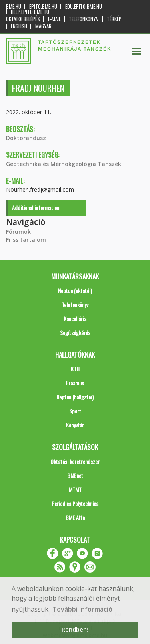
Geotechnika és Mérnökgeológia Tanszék (64, 164)
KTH (75, 369)
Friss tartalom (26, 240)
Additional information (36, 208)
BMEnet (75, 475)
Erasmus (75, 383)
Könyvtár (75, 425)
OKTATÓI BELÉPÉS (23, 19)
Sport (75, 411)
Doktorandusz (26, 138)
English (19, 26)
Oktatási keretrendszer (75, 461)
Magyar (43, 26)
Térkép (114, 19)
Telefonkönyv (84, 19)
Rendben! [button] (75, 629)
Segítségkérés (75, 333)
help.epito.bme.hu (30, 12)
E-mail (54, 19)
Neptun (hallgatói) (75, 397)
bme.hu (14, 7)
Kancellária (75, 319)
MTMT (75, 489)
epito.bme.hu (43, 7)
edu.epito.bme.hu (84, 7)
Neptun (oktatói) (75, 291)
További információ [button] (82, 609)
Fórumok (18, 232)
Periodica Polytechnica (75, 503)
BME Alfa (75, 517)
